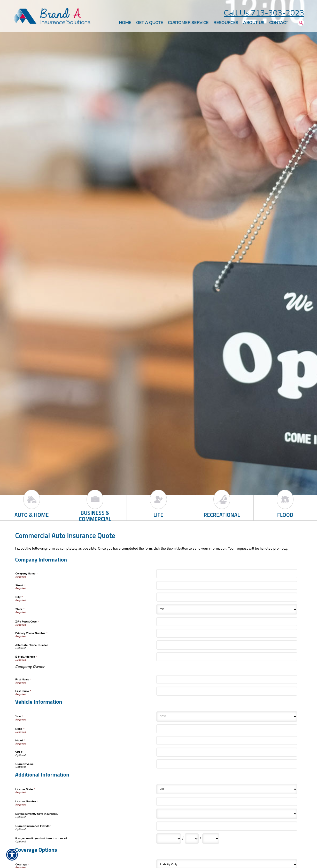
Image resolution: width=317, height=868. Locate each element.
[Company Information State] (227, 609)
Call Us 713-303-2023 (264, 13)
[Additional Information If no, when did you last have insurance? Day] (192, 839)
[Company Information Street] (227, 585)
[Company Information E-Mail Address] (227, 657)
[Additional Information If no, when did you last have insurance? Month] (169, 839)
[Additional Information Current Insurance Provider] (227, 826)
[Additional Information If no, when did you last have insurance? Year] (211, 839)
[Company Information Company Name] (227, 574)
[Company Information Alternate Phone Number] (227, 645)
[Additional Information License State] (227, 789)
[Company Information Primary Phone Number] (227, 633)
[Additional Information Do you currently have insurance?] (227, 814)
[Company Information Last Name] (227, 691)
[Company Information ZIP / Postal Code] (227, 622)
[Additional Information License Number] (227, 801)
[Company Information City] (227, 597)
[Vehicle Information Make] (227, 729)
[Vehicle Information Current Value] (227, 764)
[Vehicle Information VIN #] (227, 752)
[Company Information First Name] (227, 679)
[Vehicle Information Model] (227, 740)
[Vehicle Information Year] (227, 717)
